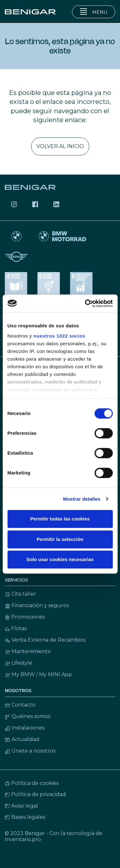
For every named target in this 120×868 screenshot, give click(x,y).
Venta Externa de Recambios (45, 640)
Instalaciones (25, 728)
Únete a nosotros (30, 751)
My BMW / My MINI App (38, 674)
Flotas (16, 628)
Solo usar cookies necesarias (60, 559)
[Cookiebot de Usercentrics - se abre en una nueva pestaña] (85, 303)
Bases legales (25, 817)
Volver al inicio (60, 146)
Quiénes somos (28, 716)
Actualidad (22, 739)
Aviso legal (21, 806)
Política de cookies (32, 783)
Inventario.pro (23, 839)
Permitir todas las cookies (60, 519)
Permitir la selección (60, 539)
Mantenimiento (28, 651)
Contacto (20, 705)
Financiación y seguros (37, 605)
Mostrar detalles (82, 499)
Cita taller (20, 594)
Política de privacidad (35, 794)
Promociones (25, 617)
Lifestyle (19, 663)
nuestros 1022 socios (59, 336)
